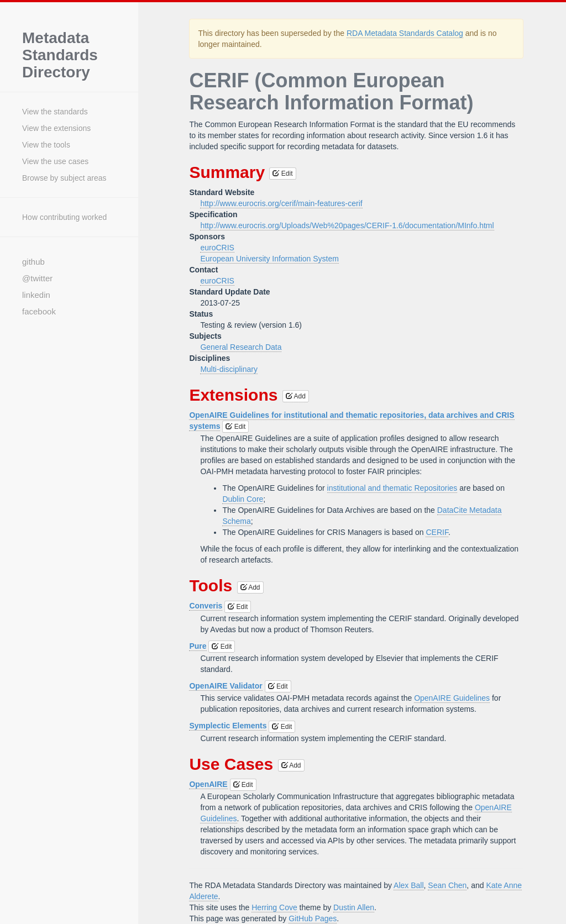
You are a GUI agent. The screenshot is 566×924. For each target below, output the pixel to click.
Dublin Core (243, 499)
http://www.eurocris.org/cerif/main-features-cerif (281, 203)
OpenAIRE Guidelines (452, 698)
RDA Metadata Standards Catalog (405, 33)
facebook (39, 311)
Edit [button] (282, 174)
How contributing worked (64, 217)
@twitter (37, 278)
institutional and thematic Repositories (392, 488)
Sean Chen (447, 885)
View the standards (55, 112)
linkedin (36, 295)
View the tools (46, 145)
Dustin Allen (354, 907)
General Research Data (241, 347)
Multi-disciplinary (229, 369)
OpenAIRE (208, 784)
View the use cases (55, 161)
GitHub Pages (313, 918)
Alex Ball (408, 885)
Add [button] (296, 396)
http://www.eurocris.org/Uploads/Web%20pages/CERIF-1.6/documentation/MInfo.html (347, 225)
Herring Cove (274, 907)
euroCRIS (217, 248)
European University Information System (269, 259)
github (33, 262)
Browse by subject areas (64, 178)
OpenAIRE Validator (226, 686)
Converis (206, 606)
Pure (198, 646)
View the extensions (56, 128)
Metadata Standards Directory (60, 55)
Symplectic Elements (228, 726)
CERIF (437, 532)
